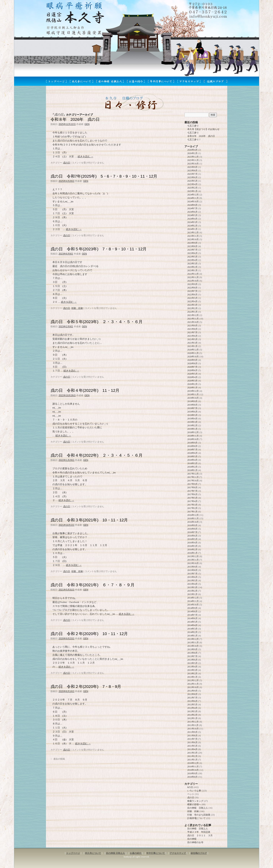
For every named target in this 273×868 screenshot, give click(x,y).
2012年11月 (193, 684)
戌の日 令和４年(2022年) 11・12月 (85, 390)
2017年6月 (192, 494)
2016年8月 (192, 529)
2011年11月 (193, 725)
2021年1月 (192, 346)
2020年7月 (192, 367)
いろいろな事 (194, 791)
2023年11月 (193, 236)
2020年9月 (192, 360)
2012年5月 (192, 705)
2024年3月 (192, 222)
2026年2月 (192, 153)
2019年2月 (192, 425)
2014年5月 (192, 622)
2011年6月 (192, 742)
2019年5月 (192, 415)
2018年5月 (192, 456)
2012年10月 (193, 687)
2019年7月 (192, 408)
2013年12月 (193, 639)
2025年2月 (192, 188)
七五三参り (193, 126)
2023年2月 (192, 267)
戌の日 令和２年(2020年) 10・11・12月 (89, 634)
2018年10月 (193, 439)
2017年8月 (192, 487)
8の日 (190, 787)
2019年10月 (193, 398)
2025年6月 (192, 177)
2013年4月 (192, 667)
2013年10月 (193, 646)
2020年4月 (192, 377)
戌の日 (67, 163)
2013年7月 (192, 656)
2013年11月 (193, 643)
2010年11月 (193, 767)
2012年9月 (192, 691)
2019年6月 (192, 412)
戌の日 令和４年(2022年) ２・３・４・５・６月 (97, 455)
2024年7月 (192, 208)
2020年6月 (192, 370)
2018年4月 (192, 460)
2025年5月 (192, 181)
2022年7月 (192, 291)
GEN (87, 124)
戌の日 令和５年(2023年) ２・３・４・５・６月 (99, 322)
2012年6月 (192, 701)
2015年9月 (192, 567)
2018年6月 (192, 453)
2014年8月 (192, 612)
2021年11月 (193, 319)
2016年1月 (192, 553)
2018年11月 (193, 436)
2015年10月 (193, 563)
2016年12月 (193, 515)
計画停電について (196, 818)
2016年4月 (192, 543)
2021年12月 (193, 315)
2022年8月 (192, 288)
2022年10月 (193, 281)
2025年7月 (192, 174)
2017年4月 (192, 501)
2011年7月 (192, 739)
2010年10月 (193, 770)
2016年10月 (193, 522)
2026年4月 (192, 150)
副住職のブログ (199, 853)
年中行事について (156, 853)
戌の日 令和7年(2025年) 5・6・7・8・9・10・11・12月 (104, 176)
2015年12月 (193, 556)
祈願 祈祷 (77, 308)
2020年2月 (192, 384)
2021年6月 (192, 336)
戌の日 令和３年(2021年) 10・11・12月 (89, 520)
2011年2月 (192, 756)
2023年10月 (193, 239)
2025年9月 (192, 167)
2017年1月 (192, 512)
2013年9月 (192, 649)
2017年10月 (193, 481)
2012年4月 (192, 708)
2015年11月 (193, 560)
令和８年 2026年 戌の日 (75, 119)
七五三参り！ (194, 140)
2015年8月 (192, 570)
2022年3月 (192, 305)
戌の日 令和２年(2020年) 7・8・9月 (86, 686)
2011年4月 (192, 749)
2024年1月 (192, 229)
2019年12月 (193, 391)
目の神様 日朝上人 (198, 808)
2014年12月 (193, 598)
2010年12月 (193, 763)
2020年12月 (193, 350)
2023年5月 (192, 257)
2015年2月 (192, 591)
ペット (191, 794)
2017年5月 (192, 498)
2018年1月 (192, 470)
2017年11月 (193, 477)
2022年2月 (192, 308)
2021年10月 (193, 322)
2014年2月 (192, 632)
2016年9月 (192, 525)
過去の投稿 (58, 759)
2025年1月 (192, 191)
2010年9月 (192, 773)
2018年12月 (193, 432)
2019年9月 (192, 401)
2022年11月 (193, 277)
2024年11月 (193, 198)
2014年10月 (193, 605)
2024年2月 (192, 226)
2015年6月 (192, 577)
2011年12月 (193, 722)
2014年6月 (192, 618)
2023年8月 (192, 246)
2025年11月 (193, 160)
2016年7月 (192, 532)
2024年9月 (192, 205)
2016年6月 (192, 536)
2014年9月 (192, 608)
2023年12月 (193, 233)
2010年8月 (192, 777)
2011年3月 (192, 753)
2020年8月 (192, 363)
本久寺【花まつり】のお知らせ (203, 129)
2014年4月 (192, 625)
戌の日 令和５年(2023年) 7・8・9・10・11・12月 (99, 249)
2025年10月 (193, 164)
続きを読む (85, 156)
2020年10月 (193, 357)
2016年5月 (192, 539)
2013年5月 (192, 663)
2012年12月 (193, 680)
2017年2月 (192, 508)
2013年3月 (192, 670)
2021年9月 (192, 326)
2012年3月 (192, 711)
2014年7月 (192, 615)
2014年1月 (192, 636)
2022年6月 (192, 295)
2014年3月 (192, 629)
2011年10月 (193, 729)
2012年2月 (192, 715)
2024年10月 (193, 202)
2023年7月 (192, 250)
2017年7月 (192, 491)
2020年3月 (192, 381)
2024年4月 (192, 219)
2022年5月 (192, 298)
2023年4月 (192, 260)
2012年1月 (192, 718)
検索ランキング (195, 801)
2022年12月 (193, 274)
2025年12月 (193, 157)
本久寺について (93, 853)
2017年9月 (192, 484)
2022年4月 (192, 301)
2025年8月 (192, 171)
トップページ (73, 853)
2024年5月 (192, 215)
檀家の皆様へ (194, 804)
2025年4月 (192, 184)
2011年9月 (192, 732)
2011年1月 (192, 760)
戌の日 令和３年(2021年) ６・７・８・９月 (93, 585)
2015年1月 (192, 594)
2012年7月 (192, 698)
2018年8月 (192, 446)
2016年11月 (193, 519)
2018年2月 (192, 467)
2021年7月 (192, 332)
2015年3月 (192, 587)
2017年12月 (193, 474)
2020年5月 (192, 374)
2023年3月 (192, 264)
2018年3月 (192, 463)
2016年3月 (192, 546)
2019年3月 (192, 422)
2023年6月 (192, 253)
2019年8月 (192, 405)
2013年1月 (192, 677)
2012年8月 (192, 694)
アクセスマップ (178, 853)
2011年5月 (192, 746)
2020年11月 (193, 353)
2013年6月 (192, 660)
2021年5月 (192, 339)
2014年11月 (193, 601)
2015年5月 (192, 581)
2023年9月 (192, 243)
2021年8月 (192, 329)
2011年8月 (192, 736)
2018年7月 (192, 450)
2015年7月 (192, 574)
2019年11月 (193, 394)
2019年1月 (192, 429)
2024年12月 (193, 195)
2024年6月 (192, 212)
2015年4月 (192, 584)
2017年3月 (192, 505)
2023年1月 (192, 270)
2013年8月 (192, 653)
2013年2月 (192, 674)
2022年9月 (192, 284)
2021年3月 (192, 343)
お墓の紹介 (136, 853)
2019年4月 (192, 419)
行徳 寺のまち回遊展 (199, 815)
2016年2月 (192, 550)
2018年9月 (192, 443)
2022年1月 (192, 312)
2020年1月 (192, 388)
